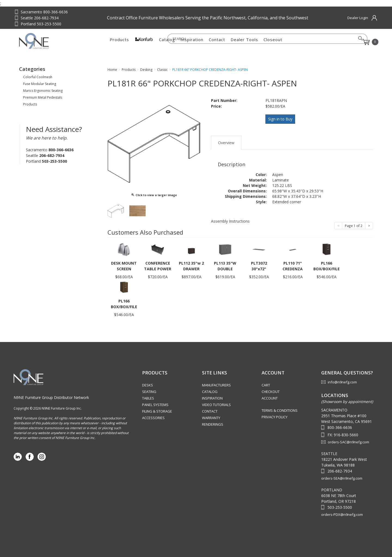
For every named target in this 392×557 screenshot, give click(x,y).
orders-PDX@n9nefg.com (342, 514)
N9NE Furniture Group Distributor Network (51, 397)
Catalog (167, 42)
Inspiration (192, 42)
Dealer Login (358, 18)
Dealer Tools (244, 42)
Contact (217, 42)
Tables (148, 398)
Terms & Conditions (280, 410)
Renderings (213, 424)
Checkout (271, 392)
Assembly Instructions (230, 220)
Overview (226, 141)
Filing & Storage (157, 411)
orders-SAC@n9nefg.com (348, 442)
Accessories (153, 418)
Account (270, 398)
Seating (149, 392)
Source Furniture (46, 41)
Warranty (211, 418)
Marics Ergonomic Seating (43, 91)
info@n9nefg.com (342, 382)
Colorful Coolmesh (38, 77)
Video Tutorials (216, 405)
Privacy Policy (275, 417)
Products (119, 42)
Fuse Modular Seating (40, 84)
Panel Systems (155, 405)
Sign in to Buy (281, 119)
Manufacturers (216, 385)
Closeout (273, 42)
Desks (148, 385)
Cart (266, 385)
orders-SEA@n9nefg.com (342, 478)
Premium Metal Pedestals (43, 97)
